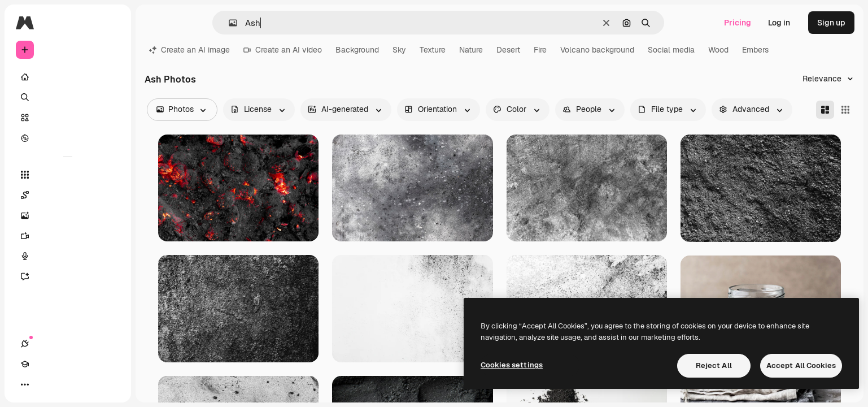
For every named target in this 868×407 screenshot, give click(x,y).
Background (357, 50)
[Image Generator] (68, 215)
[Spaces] (68, 195)
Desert (508, 50)
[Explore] (68, 138)
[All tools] (68, 175)
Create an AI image (189, 50)
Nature (471, 50)
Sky (399, 50)
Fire (540, 50)
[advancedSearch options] (752, 110)
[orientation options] (439, 110)
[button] (228, 23)
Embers (755, 50)
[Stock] (68, 118)
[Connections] (25, 384)
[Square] (845, 110)
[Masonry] (825, 110)
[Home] (68, 77)
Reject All (714, 365)
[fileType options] (668, 110)
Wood (718, 50)
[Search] (68, 97)
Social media (671, 50)
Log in (779, 23)
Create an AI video (283, 50)
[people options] (590, 110)
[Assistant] (68, 276)
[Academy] (45, 384)
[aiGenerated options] (346, 110)
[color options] (518, 110)
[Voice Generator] (68, 256)
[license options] (259, 110)
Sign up (831, 23)
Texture (433, 50)
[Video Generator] (68, 236)
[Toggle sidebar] (111, 23)
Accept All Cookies (801, 365)
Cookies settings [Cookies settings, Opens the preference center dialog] (512, 365)
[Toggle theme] (66, 384)
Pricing (738, 23)
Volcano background (597, 50)
